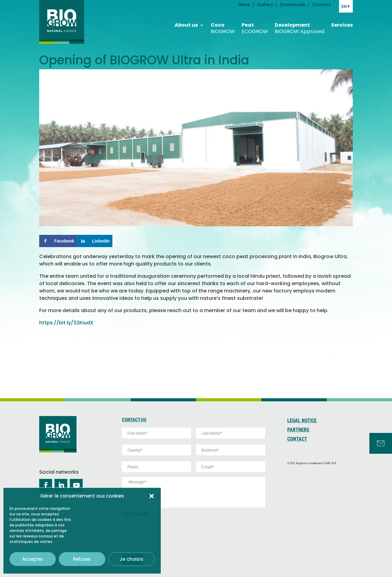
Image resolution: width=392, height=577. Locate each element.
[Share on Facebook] (58, 241)
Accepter (33, 559)
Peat (255, 23)
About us (186, 20)
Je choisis (132, 559)
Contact (297, 439)
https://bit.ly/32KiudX (67, 323)
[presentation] (168, 533)
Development (300, 23)
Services (342, 20)
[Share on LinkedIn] (95, 241)
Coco (223, 23)
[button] (152, 496)
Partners (298, 430)
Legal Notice (302, 421)
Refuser (82, 559)
